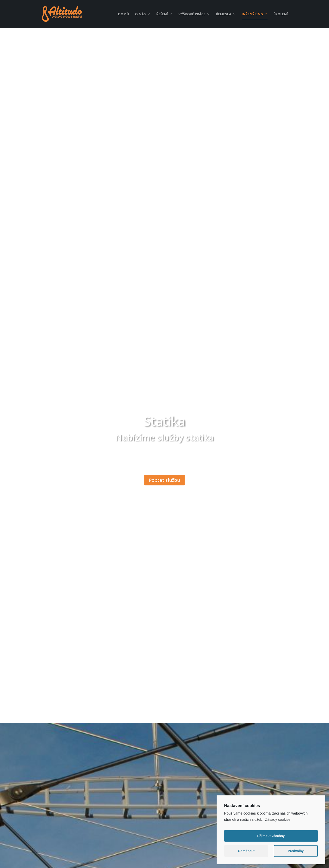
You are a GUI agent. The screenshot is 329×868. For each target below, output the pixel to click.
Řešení (162, 14)
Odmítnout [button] (246, 853)
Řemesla (224, 14)
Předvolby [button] (296, 853)
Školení (281, 14)
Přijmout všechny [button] (271, 838)
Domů (124, 14)
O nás (140, 14)
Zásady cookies (278, 821)
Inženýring (252, 14)
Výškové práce (192, 14)
